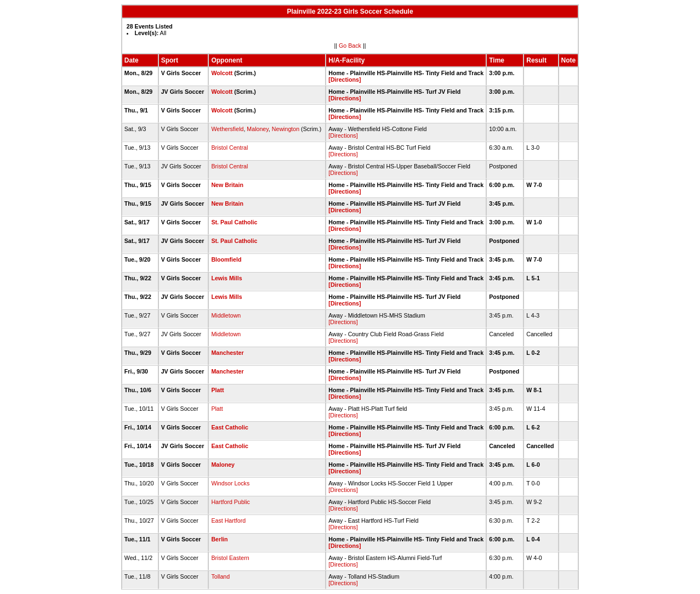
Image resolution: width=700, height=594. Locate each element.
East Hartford (228, 521)
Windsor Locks (230, 483)
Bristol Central (229, 148)
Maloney (258, 129)
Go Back (350, 46)
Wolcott (222, 73)
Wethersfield (227, 129)
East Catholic (230, 427)
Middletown (226, 315)
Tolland (220, 576)
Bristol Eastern (230, 558)
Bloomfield (226, 259)
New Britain (227, 185)
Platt (217, 390)
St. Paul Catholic (234, 222)
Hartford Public (230, 502)
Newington (286, 129)
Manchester (227, 353)
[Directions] (345, 80)
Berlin (219, 539)
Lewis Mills (226, 278)
